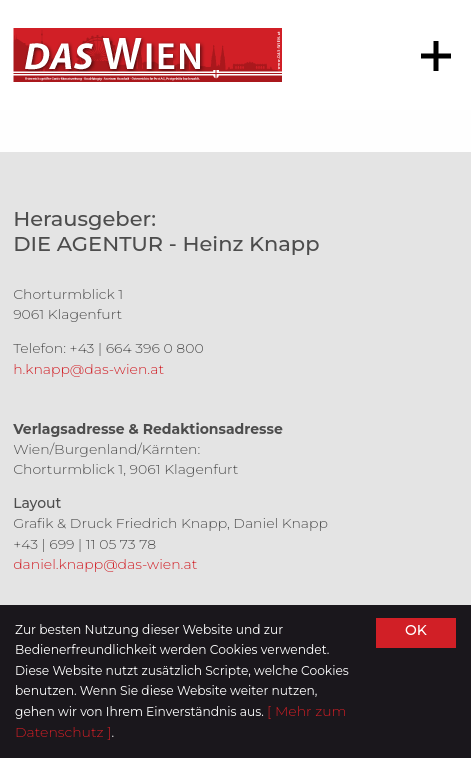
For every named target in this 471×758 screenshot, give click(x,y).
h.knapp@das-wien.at (88, 369)
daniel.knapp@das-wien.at (105, 564)
